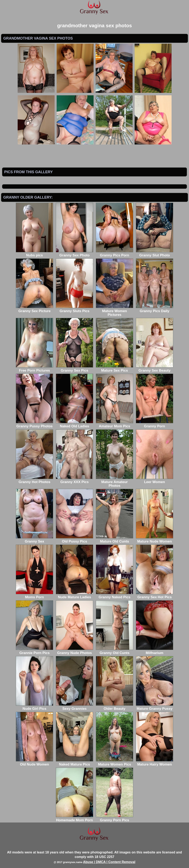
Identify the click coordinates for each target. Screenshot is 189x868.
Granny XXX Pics (74, 480)
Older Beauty (115, 707)
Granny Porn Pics (115, 818)
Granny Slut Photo (155, 253)
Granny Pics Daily (155, 309)
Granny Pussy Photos (34, 424)
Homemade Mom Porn (74, 818)
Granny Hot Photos (34, 480)
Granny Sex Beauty (155, 369)
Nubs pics (34, 253)
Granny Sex (34, 540)
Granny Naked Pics (115, 595)
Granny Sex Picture (34, 309)
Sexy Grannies (74, 707)
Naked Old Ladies (74, 424)
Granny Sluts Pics (74, 309)
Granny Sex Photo (74, 253)
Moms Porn (34, 595)
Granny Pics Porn (115, 253)
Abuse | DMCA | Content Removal (109, 862)
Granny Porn (155, 424)
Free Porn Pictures (34, 369)
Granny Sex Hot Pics (155, 595)
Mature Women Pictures (115, 311)
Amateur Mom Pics (115, 424)
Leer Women (155, 480)
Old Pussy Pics (74, 540)
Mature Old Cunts (115, 540)
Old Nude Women (34, 763)
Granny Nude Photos (74, 651)
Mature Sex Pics (115, 369)
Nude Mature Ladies (74, 595)
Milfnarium (155, 651)
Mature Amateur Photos (115, 482)
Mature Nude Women (155, 540)
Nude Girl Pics (34, 707)
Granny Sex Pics (74, 369)
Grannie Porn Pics (34, 651)
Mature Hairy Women (155, 763)
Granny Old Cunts (115, 651)
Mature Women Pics (115, 763)
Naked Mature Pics (74, 763)
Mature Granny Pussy (155, 707)
